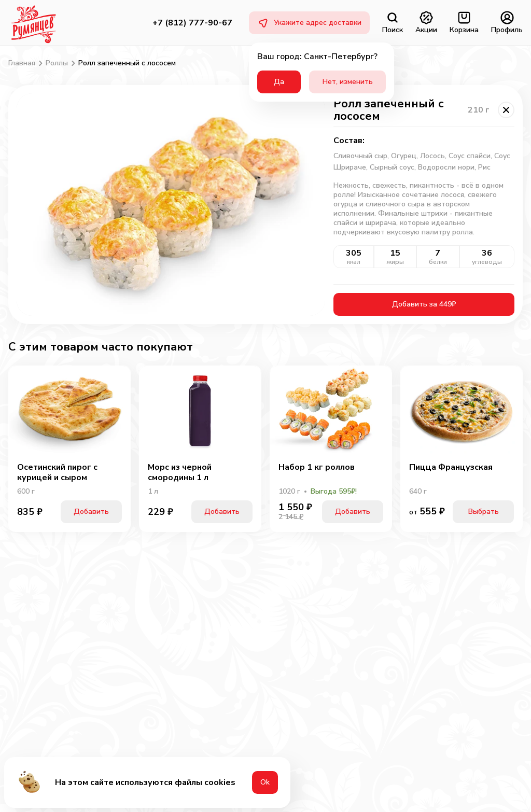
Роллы (57, 63)
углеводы (487, 262)
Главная (22, 63)
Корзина (464, 23)
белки (438, 262)
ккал (354, 262)
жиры (395, 262)
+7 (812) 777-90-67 (192, 23)
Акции (426, 23)
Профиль (507, 23)
